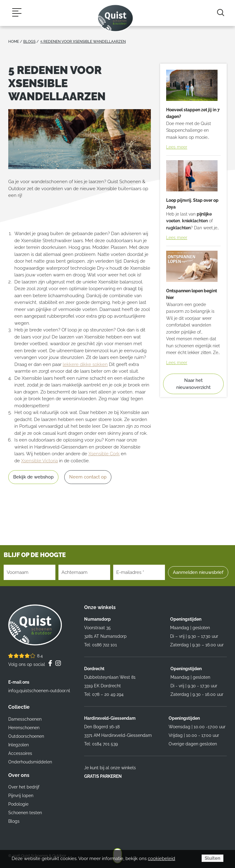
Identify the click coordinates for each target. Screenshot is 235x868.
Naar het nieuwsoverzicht (193, 384)
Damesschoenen (25, 719)
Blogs (14, 821)
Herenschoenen (24, 728)
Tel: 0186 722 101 (101, 645)
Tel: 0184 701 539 (101, 744)
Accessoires (20, 753)
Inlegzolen (19, 745)
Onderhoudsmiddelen (30, 762)
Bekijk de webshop (33, 477)
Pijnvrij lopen (21, 796)
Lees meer (177, 147)
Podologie (18, 804)
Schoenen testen (25, 813)
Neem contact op (88, 477)
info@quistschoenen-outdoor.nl (39, 691)
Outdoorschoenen (26, 736)
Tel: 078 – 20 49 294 (104, 694)
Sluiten (213, 858)
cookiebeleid (161, 859)
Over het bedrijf (24, 787)
